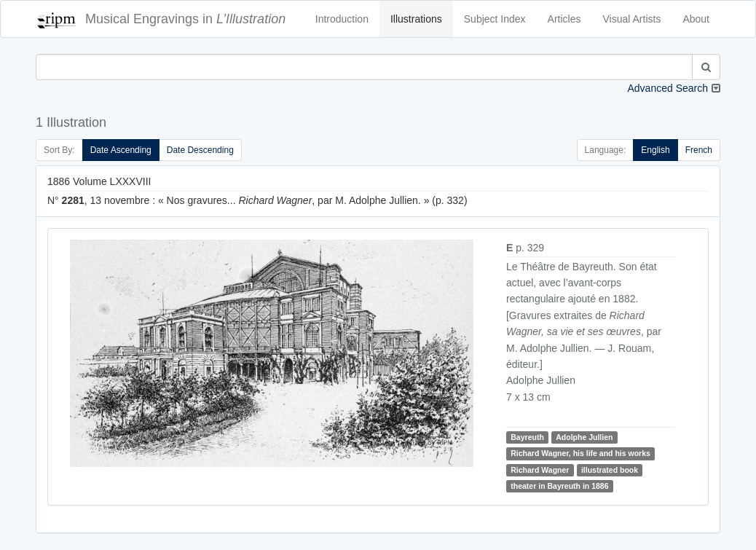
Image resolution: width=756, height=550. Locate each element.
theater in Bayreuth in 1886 (559, 486)
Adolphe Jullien (584, 437)
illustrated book (610, 470)
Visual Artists (632, 19)
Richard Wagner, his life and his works (580, 453)
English (655, 150)
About (696, 19)
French (699, 150)
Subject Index (495, 19)
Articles (564, 19)
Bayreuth (527, 437)
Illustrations (416, 19)
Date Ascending (121, 150)
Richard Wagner (540, 470)
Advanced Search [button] (668, 88)
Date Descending (200, 150)
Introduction (342, 19)
